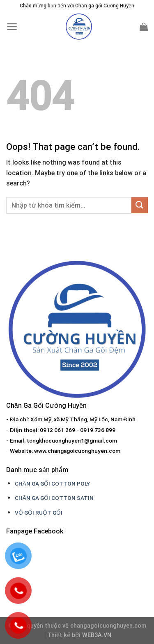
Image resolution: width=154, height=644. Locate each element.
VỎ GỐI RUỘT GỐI (39, 513)
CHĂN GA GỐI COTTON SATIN (54, 498)
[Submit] (140, 205)
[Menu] (12, 27)
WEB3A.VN (97, 635)
